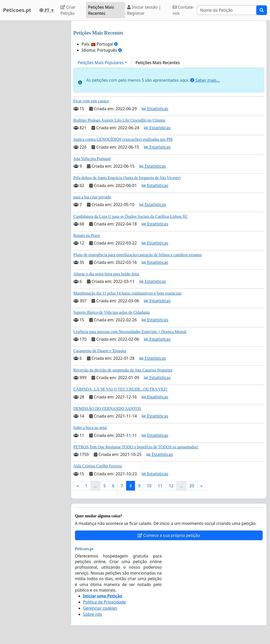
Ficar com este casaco (91, 101)
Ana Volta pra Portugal (92, 159)
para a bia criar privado (92, 197)
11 (160, 486)
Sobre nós (93, 614)
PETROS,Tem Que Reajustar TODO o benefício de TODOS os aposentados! (136, 447)
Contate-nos (183, 10)
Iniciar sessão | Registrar (144, 10)
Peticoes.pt (17, 10)
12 (171, 486)
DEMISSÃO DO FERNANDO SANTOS (107, 409)
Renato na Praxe (87, 235)
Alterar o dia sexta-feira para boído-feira (106, 274)
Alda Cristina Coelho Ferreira (98, 466)
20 (192, 486)
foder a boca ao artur (90, 428)
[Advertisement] (34, 97)
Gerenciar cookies (100, 608)
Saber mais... (205, 80)
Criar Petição (68, 10)
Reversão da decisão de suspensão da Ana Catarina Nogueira (123, 370)
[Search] (227, 10)
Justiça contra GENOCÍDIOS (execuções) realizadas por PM (123, 139)
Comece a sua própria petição (169, 535)
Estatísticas (155, 109)
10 (149, 486)
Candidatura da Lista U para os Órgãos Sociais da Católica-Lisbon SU (131, 216)
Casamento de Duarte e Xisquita (100, 351)
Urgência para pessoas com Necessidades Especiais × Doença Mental (130, 332)
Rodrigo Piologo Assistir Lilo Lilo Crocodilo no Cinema (119, 120)
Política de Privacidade (104, 602)
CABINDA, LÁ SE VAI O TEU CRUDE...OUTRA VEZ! (121, 389)
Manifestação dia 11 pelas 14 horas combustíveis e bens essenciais (128, 293)
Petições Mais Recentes (101, 10)
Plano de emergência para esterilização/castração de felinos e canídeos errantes (138, 255)
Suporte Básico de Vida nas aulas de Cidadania (112, 312)
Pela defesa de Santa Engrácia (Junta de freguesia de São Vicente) (127, 178)
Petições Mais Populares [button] (101, 63)
